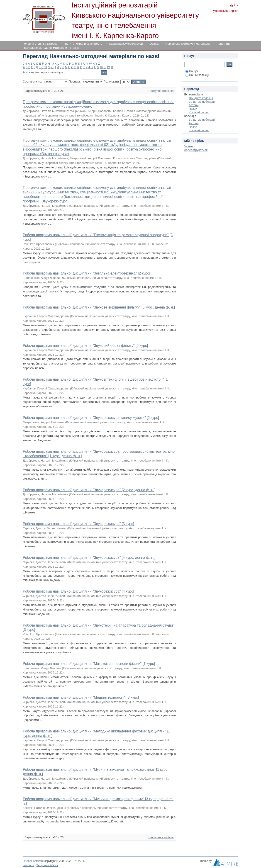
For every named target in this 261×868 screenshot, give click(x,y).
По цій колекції (197, 75)
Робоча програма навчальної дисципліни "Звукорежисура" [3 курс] (79, 524)
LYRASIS (79, 861)
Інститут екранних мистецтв (83, 44)
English (233, 11)
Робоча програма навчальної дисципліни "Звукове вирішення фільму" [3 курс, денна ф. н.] (99, 307)
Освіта (154, 44)
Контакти (29, 865)
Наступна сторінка (161, 91)
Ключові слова (199, 112)
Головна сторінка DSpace (40, 44)
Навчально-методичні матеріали (188, 44)
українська (220, 11)
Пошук (192, 71)
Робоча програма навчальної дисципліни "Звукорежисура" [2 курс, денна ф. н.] (89, 490)
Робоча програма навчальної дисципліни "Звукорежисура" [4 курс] (79, 591)
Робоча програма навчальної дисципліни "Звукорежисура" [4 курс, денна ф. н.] (89, 558)
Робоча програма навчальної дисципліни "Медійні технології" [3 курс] (81, 697)
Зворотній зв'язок (48, 865)
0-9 (25, 64)
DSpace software (33, 861)
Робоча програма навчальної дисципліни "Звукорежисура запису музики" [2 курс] (91, 418)
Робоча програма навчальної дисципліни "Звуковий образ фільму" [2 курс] (85, 346)
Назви (193, 109)
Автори (194, 105)
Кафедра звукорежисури (126, 44)
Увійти (234, 6)
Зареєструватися (196, 150)
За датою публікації (202, 102)
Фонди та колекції (201, 98)
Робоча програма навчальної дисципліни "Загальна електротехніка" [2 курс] (87, 273)
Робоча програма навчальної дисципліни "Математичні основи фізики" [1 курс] (89, 664)
